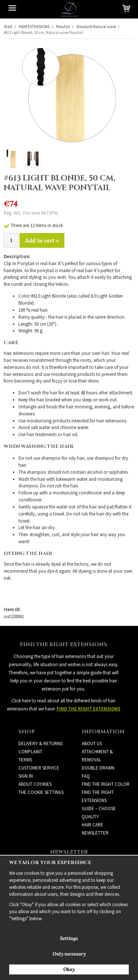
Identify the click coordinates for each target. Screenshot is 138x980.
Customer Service (39, 768)
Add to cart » (42, 240)
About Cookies (35, 784)
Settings (69, 938)
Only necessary (69, 954)
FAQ (86, 776)
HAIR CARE (93, 825)
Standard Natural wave (96, 27)
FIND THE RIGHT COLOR (106, 784)
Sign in (26, 776)
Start (8, 27)
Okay (69, 969)
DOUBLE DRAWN (98, 768)
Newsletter (95, 833)
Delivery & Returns (40, 743)
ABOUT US (92, 743)
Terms (25, 760)
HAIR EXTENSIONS (34, 27)
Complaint (30, 752)
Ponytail (63, 27)
